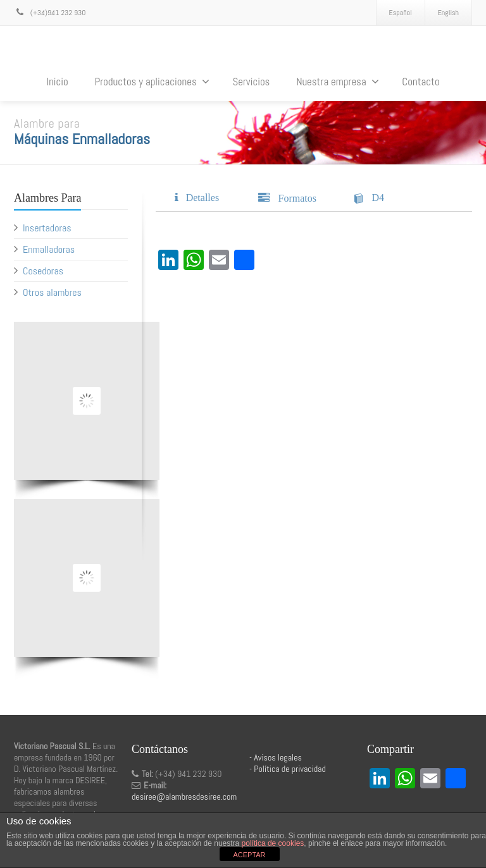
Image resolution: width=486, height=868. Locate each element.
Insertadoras (47, 228)
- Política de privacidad (288, 769)
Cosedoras (43, 271)
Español (401, 13)
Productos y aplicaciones (152, 82)
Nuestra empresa (338, 82)
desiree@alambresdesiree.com (184, 797)
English (448, 13)
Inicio (57, 82)
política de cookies (273, 843)
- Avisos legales (276, 757)
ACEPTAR (249, 855)
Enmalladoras (49, 249)
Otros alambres (52, 292)
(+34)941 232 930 (50, 13)
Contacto (421, 82)
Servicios (251, 82)
